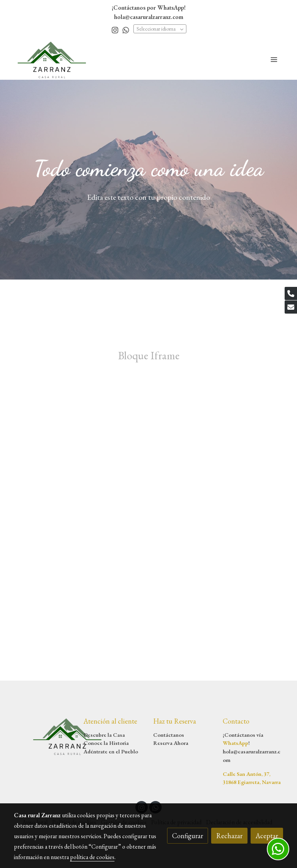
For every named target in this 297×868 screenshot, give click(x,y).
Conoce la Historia (106, 743)
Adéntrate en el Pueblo (111, 751)
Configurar (188, 836)
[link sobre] (44, 736)
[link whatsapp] (126, 30)
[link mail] (291, 307)
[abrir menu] (274, 59)
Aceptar (267, 836)
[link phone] (291, 293)
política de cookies (92, 857)
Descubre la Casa (104, 735)
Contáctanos (169, 735)
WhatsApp (236, 743)
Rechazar (229, 836)
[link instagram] (115, 30)
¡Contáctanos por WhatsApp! (149, 8)
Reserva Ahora (171, 743)
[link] (52, 59)
